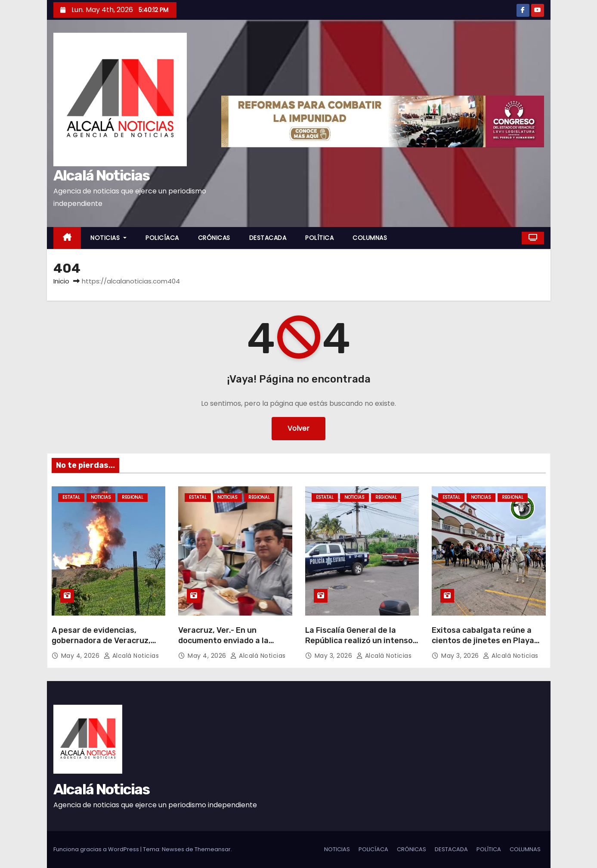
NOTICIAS (108, 238)
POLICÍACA (162, 238)
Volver (298, 428)
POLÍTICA (319, 238)
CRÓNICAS (214, 238)
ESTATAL (71, 497)
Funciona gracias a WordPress (97, 849)
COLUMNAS (370, 238)
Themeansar (213, 849)
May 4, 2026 (81, 656)
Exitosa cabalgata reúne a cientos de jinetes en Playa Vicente (483, 641)
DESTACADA (268, 238)
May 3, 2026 (334, 656)
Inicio (61, 281)
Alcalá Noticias (102, 176)
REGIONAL (133, 497)
